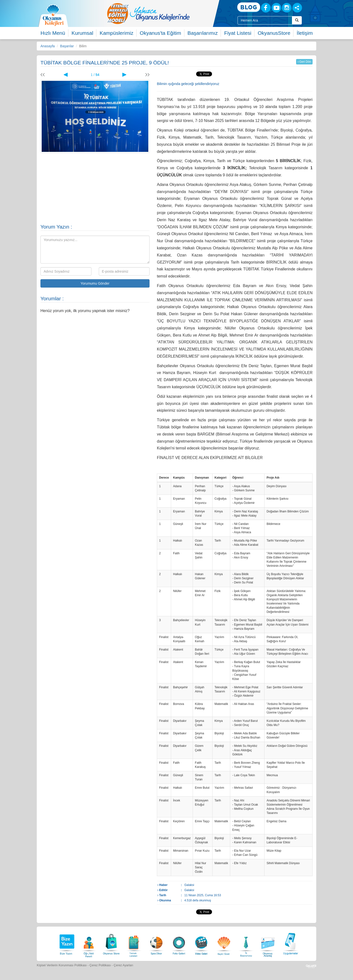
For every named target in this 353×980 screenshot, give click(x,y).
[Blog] (249, 7)
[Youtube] (276, 8)
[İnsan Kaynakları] (246, 943)
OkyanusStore (274, 33)
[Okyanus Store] (111, 943)
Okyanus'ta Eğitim (160, 33)
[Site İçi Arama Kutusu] (265, 20)
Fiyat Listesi (238, 33)
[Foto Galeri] (179, 943)
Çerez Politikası (100, 965)
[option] (168, 13)
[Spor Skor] (156, 943)
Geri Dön (304, 62)
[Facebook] (266, 8)
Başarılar (67, 46)
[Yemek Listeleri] (134, 943)
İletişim (305, 33)
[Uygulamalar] (290, 943)
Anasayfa (48, 46)
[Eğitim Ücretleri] (224, 943)
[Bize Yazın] (66, 943)
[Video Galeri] (201, 943)
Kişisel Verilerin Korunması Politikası (62, 965)
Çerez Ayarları (124, 965)
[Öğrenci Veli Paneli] (89, 943)
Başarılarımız (203, 33)
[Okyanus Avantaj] (268, 943)
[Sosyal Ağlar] (297, 8)
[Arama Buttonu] (297, 20)
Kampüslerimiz (116, 33)
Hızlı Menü (53, 33)
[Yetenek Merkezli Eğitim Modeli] (168, 13)
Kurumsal (82, 33)
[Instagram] (287, 8)
